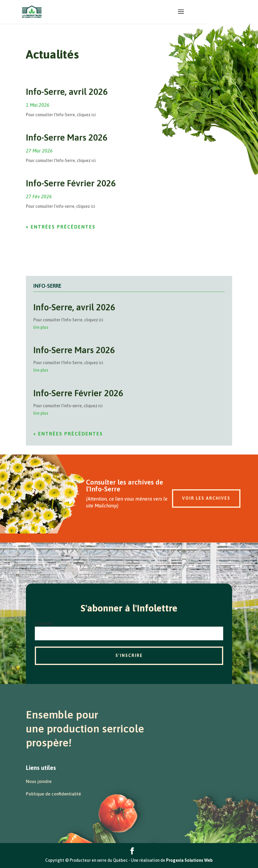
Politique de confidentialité (53, 794)
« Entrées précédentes (61, 227)
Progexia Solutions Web (189, 860)
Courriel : (45, 623)
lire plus (41, 327)
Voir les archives (206, 498)
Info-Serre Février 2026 (71, 183)
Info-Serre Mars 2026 (67, 137)
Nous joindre (39, 781)
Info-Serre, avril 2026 (67, 92)
